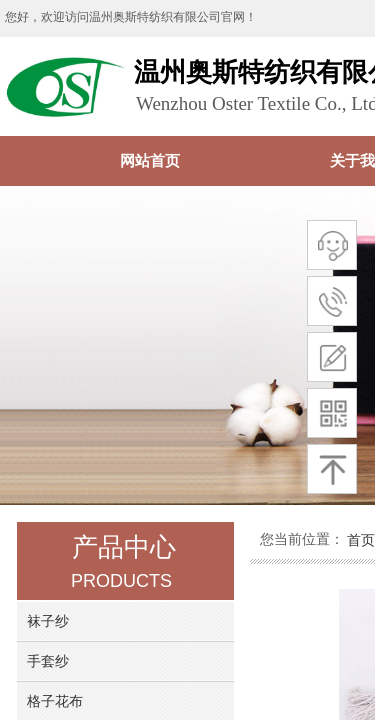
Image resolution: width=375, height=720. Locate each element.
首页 (361, 540)
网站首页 (150, 160)
